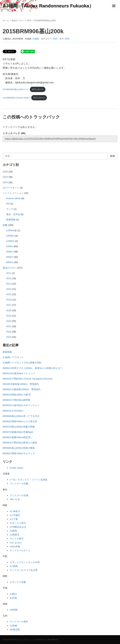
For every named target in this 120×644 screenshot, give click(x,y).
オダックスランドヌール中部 (25, 562)
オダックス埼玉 (18, 523)
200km (10, 246)
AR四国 (14, 610)
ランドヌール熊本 (19, 622)
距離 (5, 225)
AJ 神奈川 (15, 511)
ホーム (6, 21)
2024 (5, 177)
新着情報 (11, 220)
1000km (10, 236)
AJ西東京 (15, 535)
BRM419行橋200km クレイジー (19, 373)
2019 (9, 316)
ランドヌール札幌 (19, 484)
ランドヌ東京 (17, 539)
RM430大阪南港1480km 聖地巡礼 (21, 384)
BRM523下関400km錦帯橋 (16, 400)
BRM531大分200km (13, 411)
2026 (5, 172)
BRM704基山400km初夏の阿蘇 (19, 427)
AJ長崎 (13, 626)
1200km (10, 241)
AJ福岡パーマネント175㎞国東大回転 (22, 363)
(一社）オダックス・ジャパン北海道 (29, 480)
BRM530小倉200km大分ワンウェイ (21, 405)
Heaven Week (13, 198)
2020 (9, 321)
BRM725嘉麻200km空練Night (18, 432)
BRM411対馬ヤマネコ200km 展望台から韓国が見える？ (33, 368)
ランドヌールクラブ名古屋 (24, 570)
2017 (9, 305)
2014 (9, 289)
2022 (9, 332)
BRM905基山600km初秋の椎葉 (19, 448)
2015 (29, 21)
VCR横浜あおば (18, 527)
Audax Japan (17, 468)
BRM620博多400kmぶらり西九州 (20, 421)
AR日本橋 (15, 547)
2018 (9, 310)
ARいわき (15, 499)
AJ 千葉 (14, 519)
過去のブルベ (18, 21)
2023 (9, 337)
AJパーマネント (11, 188)
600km (10, 262)
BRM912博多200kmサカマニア (19, 453)
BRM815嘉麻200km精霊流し (18, 437)
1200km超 (11, 230)
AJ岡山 (13, 594)
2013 (9, 284)
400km (10, 257)
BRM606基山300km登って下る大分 (21, 416)
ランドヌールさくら (20, 550)
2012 (9, 278)
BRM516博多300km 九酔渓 (17, 395)
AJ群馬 (13, 531)
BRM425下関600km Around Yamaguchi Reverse (28, 379)
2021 (9, 326)
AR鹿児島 (15, 630)
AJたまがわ (16, 543)
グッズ (10, 209)
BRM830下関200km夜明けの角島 (20, 443)
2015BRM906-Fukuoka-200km (16, 98)
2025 (5, 182)
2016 (9, 300)
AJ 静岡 (14, 566)
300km (10, 252)
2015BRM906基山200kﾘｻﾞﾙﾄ (16, 89)
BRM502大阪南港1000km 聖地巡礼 (22, 389)
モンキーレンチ (28, 640)
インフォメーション (13, 193)
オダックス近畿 (18, 582)
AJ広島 (13, 598)
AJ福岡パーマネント (13, 357)
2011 (9, 273)
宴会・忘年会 (13, 214)
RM (8, 204)
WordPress (53, 640)
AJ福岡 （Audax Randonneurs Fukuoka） (48, 6)
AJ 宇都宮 (15, 515)
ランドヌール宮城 (19, 495)
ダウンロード (38, 89)
